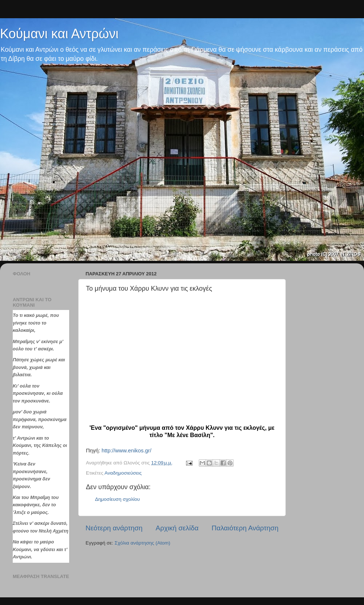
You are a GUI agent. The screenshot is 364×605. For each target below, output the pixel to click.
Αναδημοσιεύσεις (123, 473)
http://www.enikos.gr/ (126, 451)
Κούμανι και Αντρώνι (59, 34)
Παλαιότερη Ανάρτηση (245, 528)
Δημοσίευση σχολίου (117, 499)
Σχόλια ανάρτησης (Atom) (143, 543)
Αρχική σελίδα (177, 528)
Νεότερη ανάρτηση (114, 528)
